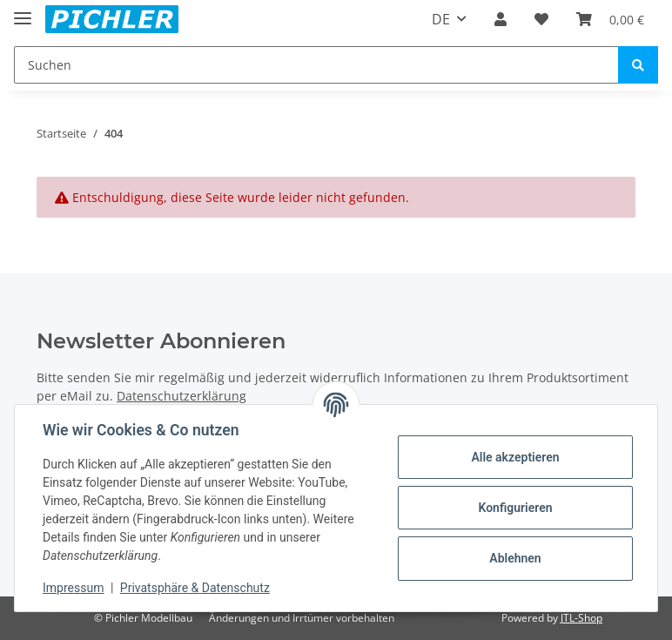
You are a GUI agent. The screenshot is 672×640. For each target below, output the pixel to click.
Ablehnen (515, 558)
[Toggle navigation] (23, 11)
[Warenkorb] (610, 19)
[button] (501, 19)
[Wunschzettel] (541, 19)
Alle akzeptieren (515, 457)
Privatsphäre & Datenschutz (195, 588)
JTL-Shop (581, 618)
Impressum (73, 588)
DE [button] (441, 19)
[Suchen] (316, 65)
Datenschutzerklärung (181, 396)
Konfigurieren (515, 508)
